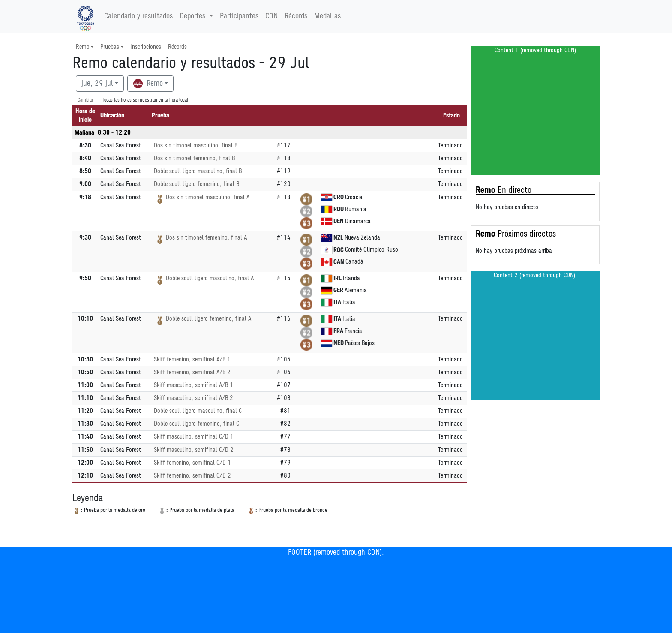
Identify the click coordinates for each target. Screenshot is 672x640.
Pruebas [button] (110, 47)
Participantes (239, 16)
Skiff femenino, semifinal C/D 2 (192, 476)
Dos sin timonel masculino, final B (196, 146)
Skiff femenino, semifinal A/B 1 (192, 359)
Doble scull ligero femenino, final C (196, 424)
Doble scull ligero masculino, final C (198, 411)
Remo (148, 84)
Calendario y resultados (138, 16)
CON (271, 16)
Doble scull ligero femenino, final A (208, 319)
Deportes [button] (193, 16)
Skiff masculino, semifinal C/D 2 (194, 450)
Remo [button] (83, 47)
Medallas (327, 16)
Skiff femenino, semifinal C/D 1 (192, 463)
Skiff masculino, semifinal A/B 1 (193, 385)
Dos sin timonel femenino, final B (194, 158)
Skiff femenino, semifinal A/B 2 (192, 372)
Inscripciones (146, 47)
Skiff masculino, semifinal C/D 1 (194, 437)
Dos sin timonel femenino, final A (206, 238)
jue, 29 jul (97, 84)
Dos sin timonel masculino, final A (208, 197)
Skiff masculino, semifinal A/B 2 (193, 398)
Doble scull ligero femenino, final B (196, 184)
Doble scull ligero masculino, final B (198, 171)
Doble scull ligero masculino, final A (210, 278)
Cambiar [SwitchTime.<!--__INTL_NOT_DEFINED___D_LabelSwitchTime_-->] (85, 100)
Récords (296, 16)
